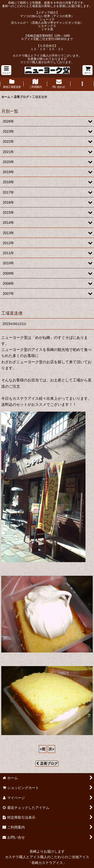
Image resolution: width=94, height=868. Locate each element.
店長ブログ (47, 764)
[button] (6, 70)
